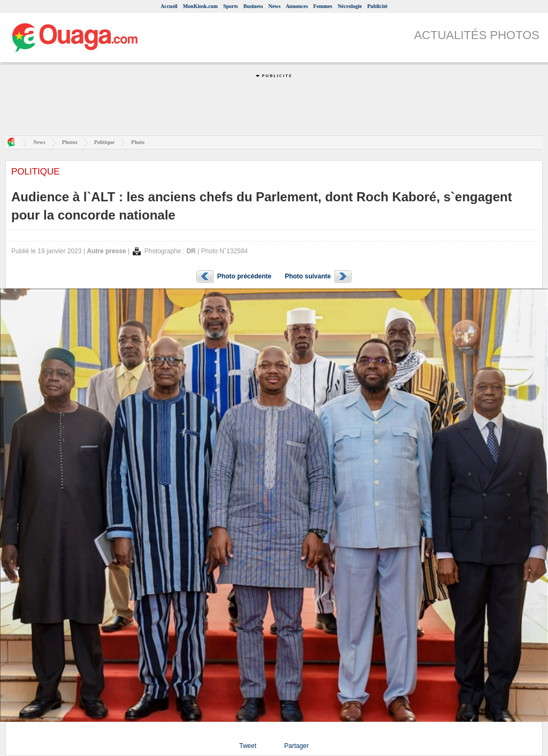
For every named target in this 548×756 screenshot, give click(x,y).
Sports (231, 6)
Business (253, 6)
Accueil (169, 6)
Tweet (248, 746)
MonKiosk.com (200, 6)
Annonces (297, 6)
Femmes (323, 6)
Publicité (377, 6)
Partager (296, 746)
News (274, 6)
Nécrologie (350, 6)
